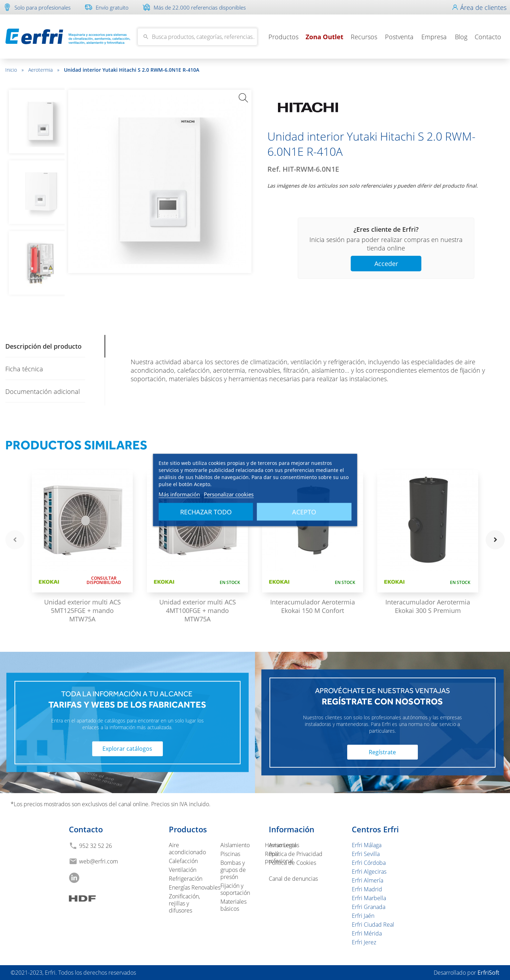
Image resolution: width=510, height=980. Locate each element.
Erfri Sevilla (366, 854)
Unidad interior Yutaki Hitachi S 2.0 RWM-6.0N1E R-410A (132, 70)
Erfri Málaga (367, 845)
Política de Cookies (292, 863)
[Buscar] (197, 37)
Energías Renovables (195, 887)
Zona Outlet (324, 37)
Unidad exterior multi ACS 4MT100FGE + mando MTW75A (198, 610)
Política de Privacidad (296, 854)
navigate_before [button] (15, 540)
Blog (461, 37)
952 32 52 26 (96, 846)
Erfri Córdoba (369, 863)
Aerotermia (44, 70)
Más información (179, 494)
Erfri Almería (367, 880)
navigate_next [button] (495, 540)
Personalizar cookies (229, 494)
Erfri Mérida (367, 933)
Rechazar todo (206, 512)
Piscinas (230, 854)
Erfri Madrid (367, 889)
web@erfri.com (99, 861)
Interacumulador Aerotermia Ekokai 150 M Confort (313, 606)
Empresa (434, 37)
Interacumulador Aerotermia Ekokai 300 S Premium (428, 606)
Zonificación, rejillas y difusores (184, 903)
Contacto (488, 37)
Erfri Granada (369, 907)
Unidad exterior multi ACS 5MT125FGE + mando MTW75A (82, 610)
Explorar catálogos (127, 749)
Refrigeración (186, 879)
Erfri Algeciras (369, 872)
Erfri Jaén (363, 916)
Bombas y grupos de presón (233, 870)
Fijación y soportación (235, 889)
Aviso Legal (283, 845)
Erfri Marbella (369, 898)
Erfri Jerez (364, 942)
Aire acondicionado (187, 849)
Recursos (364, 37)
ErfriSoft (488, 973)
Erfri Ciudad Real (373, 925)
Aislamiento (235, 845)
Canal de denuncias (293, 879)
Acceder (386, 264)
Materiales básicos (233, 905)
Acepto (304, 512)
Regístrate (382, 752)
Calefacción (183, 861)
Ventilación (183, 870)
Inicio (14, 70)
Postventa (399, 37)
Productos (283, 37)
